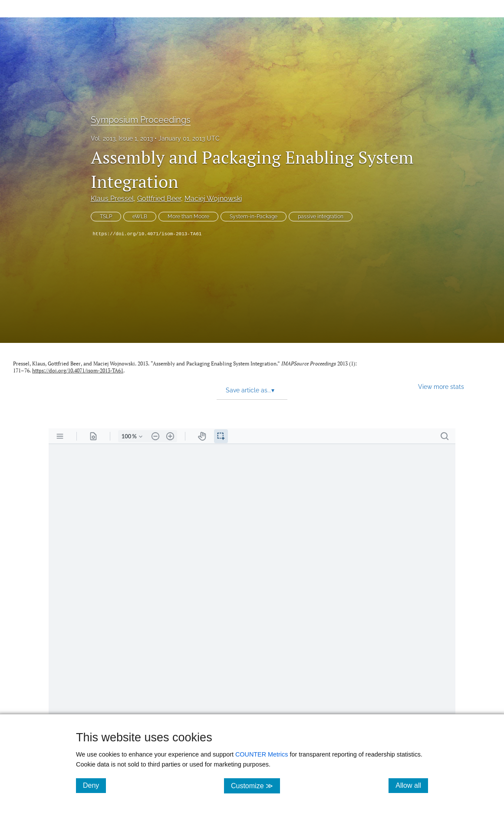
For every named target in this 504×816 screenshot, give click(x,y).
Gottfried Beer (159, 199)
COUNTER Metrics (262, 754)
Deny (94, 785)
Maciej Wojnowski (213, 199)
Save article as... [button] (250, 390)
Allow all (412, 785)
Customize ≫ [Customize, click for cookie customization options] (255, 785)
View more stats (441, 387)
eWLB (140, 217)
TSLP (106, 217)
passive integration (321, 217)
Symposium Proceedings (141, 120)
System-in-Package (254, 217)
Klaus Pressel (112, 199)
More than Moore (188, 217)
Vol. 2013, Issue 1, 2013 (122, 138)
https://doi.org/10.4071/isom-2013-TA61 (147, 234)
